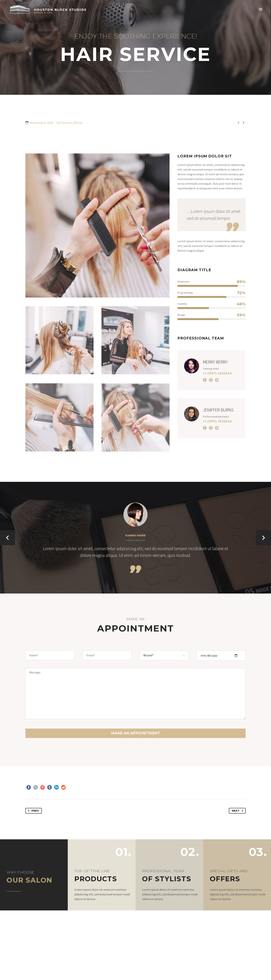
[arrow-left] (8, 538)
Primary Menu (261, 9)
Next (238, 811)
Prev (33, 811)
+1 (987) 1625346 (217, 373)
